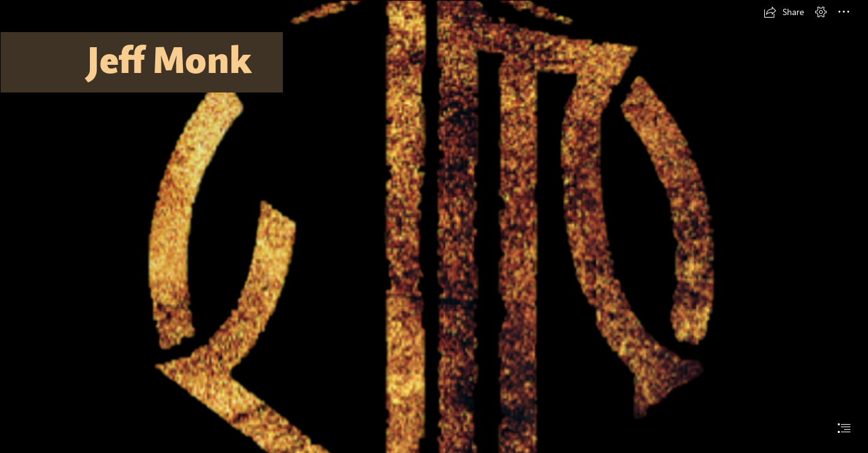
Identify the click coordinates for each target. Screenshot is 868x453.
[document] (434, 226)
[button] (784, 12)
